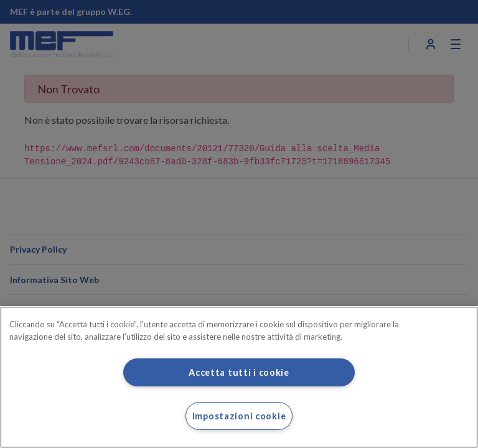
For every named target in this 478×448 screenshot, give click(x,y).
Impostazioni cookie (239, 416)
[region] (239, 377)
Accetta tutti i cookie (239, 372)
